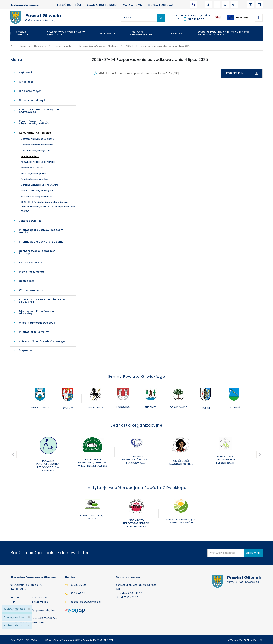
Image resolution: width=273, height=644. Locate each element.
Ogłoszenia (26, 73)
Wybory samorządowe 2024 (37, 323)
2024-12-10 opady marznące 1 (37, 191)
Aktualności (27, 82)
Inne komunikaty (30, 156)
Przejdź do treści (68, 5)
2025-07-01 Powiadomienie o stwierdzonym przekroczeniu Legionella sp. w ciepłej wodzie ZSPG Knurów (48, 206)
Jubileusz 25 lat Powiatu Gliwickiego (42, 341)
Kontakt (178, 33)
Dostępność (27, 281)
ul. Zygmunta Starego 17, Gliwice (191, 15)
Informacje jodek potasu (34, 173)
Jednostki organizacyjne (141, 33)
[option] (40, 399)
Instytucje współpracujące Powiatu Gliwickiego (136, 488)
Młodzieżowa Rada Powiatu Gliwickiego (36, 312)
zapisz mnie (253, 553)
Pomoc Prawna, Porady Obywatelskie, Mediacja (34, 122)
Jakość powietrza (30, 221)
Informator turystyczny (34, 332)
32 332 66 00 (196, 19)
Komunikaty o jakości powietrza (38, 162)
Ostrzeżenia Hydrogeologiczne (37, 139)
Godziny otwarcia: (128, 577)
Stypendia (26, 350)
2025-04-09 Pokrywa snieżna (37, 196)
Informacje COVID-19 (32, 168)
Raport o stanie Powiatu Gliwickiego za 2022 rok (42, 301)
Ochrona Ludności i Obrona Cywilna (40, 185)
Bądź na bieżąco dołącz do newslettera (51, 553)
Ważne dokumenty (31, 290)
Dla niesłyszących (30, 91)
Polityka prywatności (24, 640)
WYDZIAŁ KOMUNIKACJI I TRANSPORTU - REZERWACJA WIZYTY (225, 33)
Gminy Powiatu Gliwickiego (136, 377)
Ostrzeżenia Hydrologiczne (35, 150)
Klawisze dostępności (102, 5)
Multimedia (108, 33)
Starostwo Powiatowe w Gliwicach (66, 33)
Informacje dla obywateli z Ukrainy (41, 242)
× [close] (29, 625)
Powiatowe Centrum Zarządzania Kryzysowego (40, 111)
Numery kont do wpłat (33, 100)
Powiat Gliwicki (22, 33)
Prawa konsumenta (32, 272)
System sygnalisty (31, 263)
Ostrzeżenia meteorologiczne (37, 145)
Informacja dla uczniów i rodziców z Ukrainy (42, 231)
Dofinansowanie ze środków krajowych (37, 252)
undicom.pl (253, 640)
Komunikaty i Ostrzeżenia (35, 133)
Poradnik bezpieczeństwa (35, 179)
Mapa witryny (133, 5)
